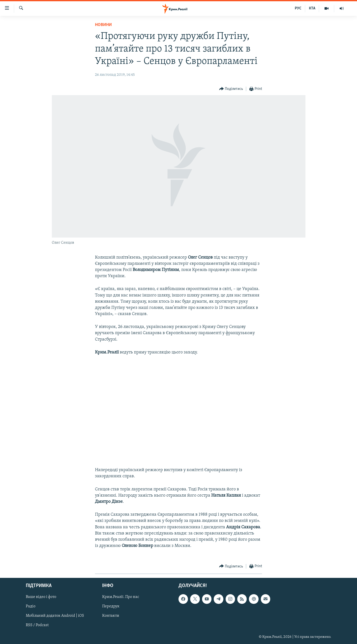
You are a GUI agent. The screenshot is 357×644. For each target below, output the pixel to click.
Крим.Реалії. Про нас (121, 597)
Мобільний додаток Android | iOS (55, 616)
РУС (298, 8)
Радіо (31, 607)
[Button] (231, 89)
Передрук (111, 607)
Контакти (111, 616)
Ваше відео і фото (41, 597)
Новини (103, 25)
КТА (312, 8)
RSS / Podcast (37, 625)
